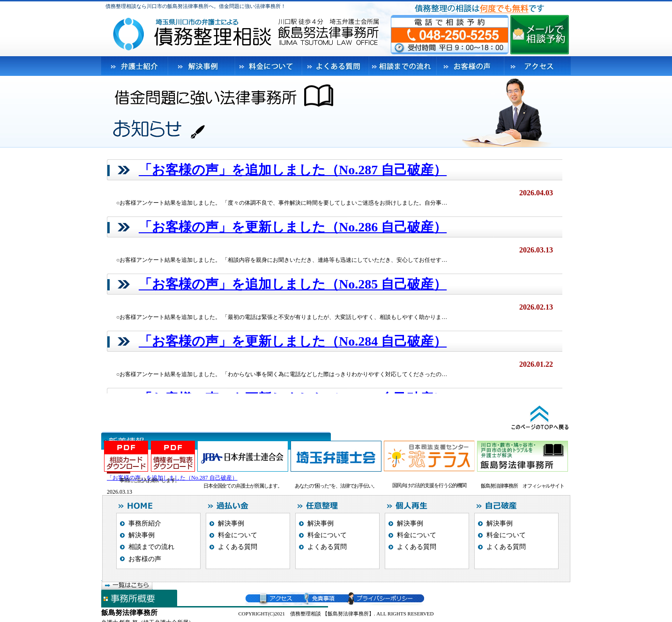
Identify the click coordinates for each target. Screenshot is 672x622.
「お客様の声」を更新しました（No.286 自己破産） (293, 227)
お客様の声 (145, 559)
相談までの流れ (151, 547)
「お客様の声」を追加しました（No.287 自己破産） (293, 170)
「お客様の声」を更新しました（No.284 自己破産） (293, 341)
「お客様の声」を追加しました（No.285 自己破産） (293, 284)
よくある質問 (238, 547)
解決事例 (142, 535)
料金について (238, 535)
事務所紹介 (145, 523)
